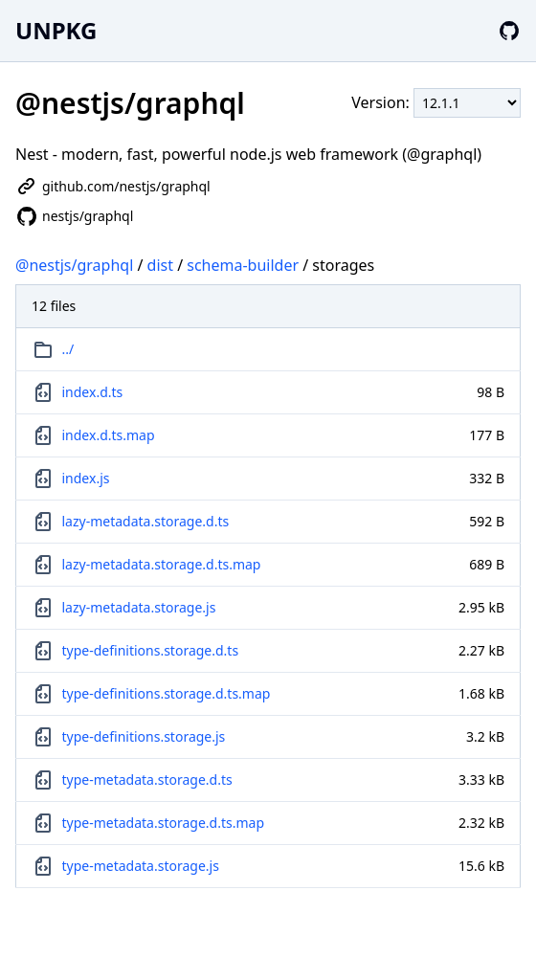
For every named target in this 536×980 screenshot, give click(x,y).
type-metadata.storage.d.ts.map (164, 823)
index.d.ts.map (109, 435)
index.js (86, 478)
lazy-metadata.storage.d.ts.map (162, 564)
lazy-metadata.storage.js (139, 607)
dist (160, 265)
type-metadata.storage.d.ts (147, 780)
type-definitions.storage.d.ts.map (167, 693)
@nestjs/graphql (74, 265)
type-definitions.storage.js (144, 736)
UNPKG (56, 30)
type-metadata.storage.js (141, 866)
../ (68, 349)
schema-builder (243, 265)
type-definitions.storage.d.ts (151, 650)
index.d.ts (93, 392)
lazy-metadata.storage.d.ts (146, 521)
